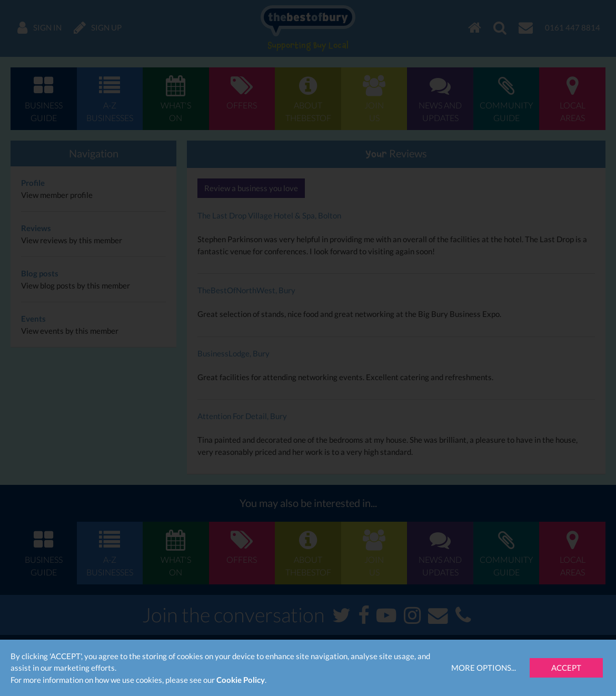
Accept (566, 668)
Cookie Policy (241, 680)
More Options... (484, 668)
